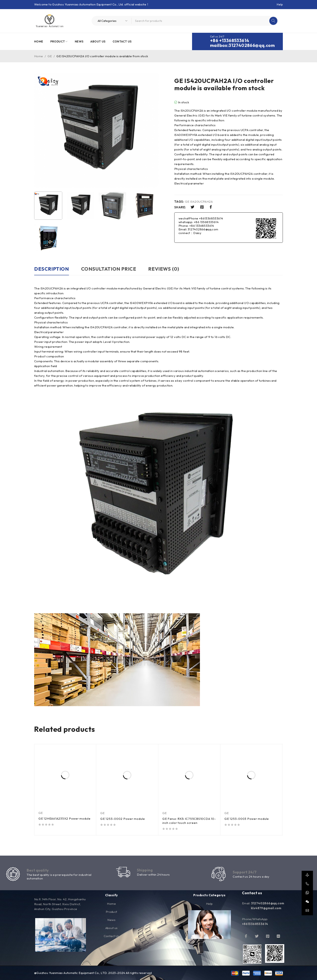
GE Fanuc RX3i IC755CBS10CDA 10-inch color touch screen (189, 821)
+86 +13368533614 (230, 40)
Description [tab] (52, 269)
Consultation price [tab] (109, 269)
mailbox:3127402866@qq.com (242, 45)
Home (39, 56)
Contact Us (111, 936)
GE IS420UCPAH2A (199, 202)
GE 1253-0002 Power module (123, 819)
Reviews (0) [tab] (164, 269)
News (111, 920)
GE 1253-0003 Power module (247, 819)
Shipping (145, 870)
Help (280, 4)
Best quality (38, 870)
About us (111, 928)
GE (50, 56)
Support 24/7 (245, 872)
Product (111, 912)
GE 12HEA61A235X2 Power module (64, 818)
